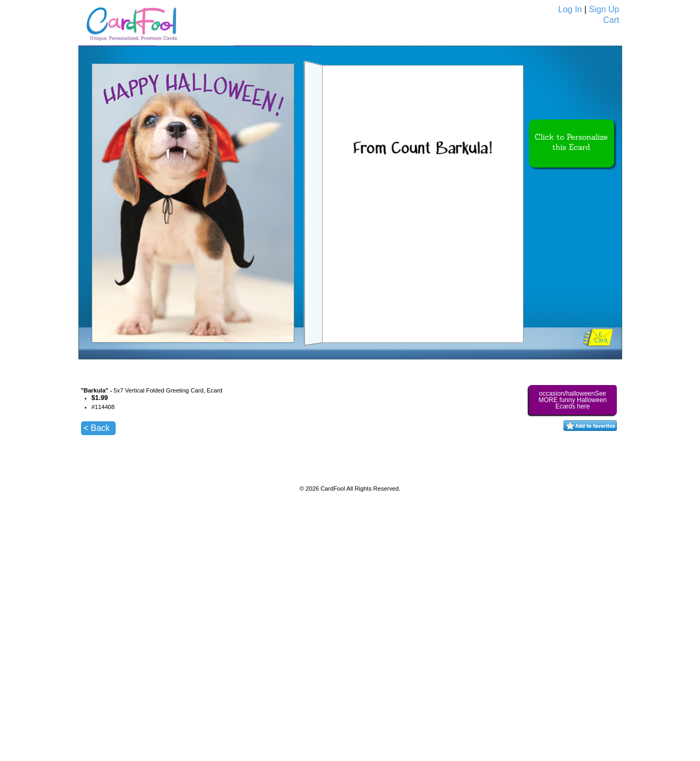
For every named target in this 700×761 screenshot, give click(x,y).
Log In (570, 9)
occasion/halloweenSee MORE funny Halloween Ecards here (573, 400)
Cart (611, 20)
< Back (97, 428)
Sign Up (604, 9)
